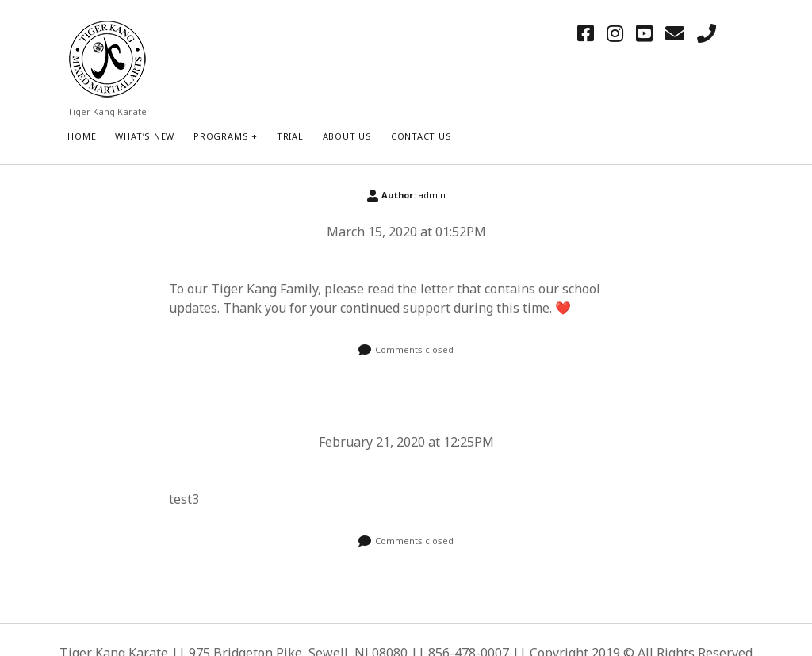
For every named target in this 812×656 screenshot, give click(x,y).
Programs (221, 136)
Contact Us (421, 136)
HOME (82, 136)
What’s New (145, 136)
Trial (290, 136)
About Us (347, 136)
